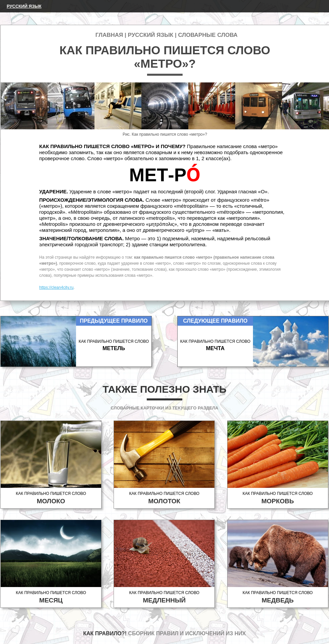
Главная (109, 35)
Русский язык (24, 6)
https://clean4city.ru (56, 287)
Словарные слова (208, 35)
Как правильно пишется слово (51, 498)
